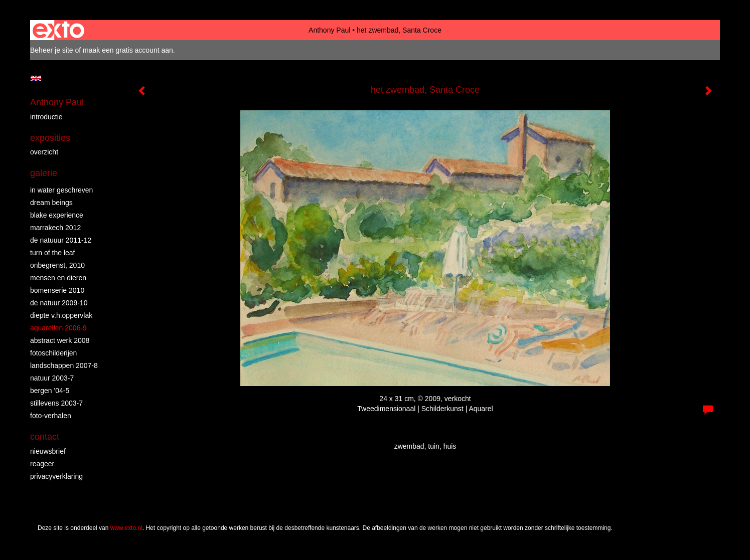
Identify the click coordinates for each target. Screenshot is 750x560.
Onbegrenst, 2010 (57, 265)
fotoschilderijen (53, 353)
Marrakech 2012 (55, 228)
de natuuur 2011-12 (61, 240)
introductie (46, 117)
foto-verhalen (51, 416)
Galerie (44, 173)
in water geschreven (61, 190)
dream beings (51, 203)
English (36, 78)
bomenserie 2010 (57, 290)
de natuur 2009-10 (59, 303)
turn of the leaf (53, 253)
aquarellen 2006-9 (58, 328)
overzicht (44, 152)
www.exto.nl (126, 528)
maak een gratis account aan (128, 50)
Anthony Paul (329, 30)
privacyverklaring (56, 476)
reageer (42, 464)
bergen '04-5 (50, 391)
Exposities (50, 138)
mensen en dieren (58, 278)
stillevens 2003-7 (56, 403)
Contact (45, 437)
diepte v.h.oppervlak (61, 315)
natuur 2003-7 (52, 378)
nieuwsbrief (48, 451)
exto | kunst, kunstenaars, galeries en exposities (58, 30)
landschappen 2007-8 (64, 365)
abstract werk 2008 (60, 340)
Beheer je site (52, 50)
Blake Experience (57, 215)
